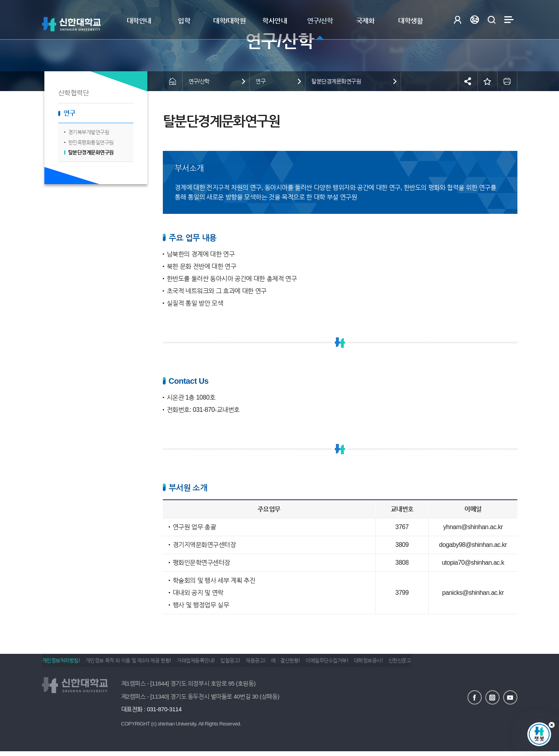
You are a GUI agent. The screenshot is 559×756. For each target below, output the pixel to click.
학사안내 (275, 21)
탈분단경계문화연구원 (91, 152)
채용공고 (276, 664)
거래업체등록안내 (206, 664)
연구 (70, 113)
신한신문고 (441, 664)
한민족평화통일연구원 (91, 142)
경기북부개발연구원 (89, 132)
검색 (492, 20)
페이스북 (475, 697)
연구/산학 (320, 21)
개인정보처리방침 (60, 664)
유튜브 (510, 697)
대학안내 (139, 21)
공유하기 (468, 81)
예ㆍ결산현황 (311, 664)
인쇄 (507, 81)
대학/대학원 (229, 21)
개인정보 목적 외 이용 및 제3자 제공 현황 (133, 664)
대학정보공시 (404, 664)
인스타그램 (492, 697)
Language (475, 20)
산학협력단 (74, 93)
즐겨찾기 (488, 81)
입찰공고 (245, 664)
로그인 (458, 20)
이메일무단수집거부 (357, 664)
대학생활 (410, 21)
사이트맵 (509, 20)
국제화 (365, 21)
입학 (184, 21)
